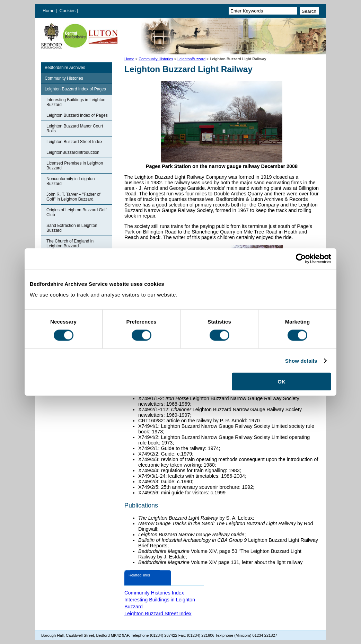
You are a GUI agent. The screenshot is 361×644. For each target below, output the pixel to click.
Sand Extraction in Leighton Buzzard (72, 228)
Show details (301, 360)
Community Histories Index (154, 593)
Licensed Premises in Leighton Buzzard (75, 166)
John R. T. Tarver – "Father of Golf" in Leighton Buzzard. (73, 197)
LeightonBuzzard (191, 59)
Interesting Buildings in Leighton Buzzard (76, 102)
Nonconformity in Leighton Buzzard (71, 181)
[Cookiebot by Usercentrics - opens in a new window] (301, 258)
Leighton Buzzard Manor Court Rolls (75, 129)
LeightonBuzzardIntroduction (73, 152)
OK (281, 382)
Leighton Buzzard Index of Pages (75, 89)
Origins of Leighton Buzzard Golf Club (76, 212)
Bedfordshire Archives (65, 68)
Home (49, 11)
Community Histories (156, 59)
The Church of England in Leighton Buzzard (70, 244)
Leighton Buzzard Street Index (74, 142)
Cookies (68, 11)
